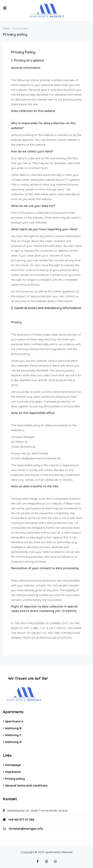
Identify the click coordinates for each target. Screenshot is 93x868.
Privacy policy (15, 779)
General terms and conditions (26, 786)
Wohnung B (13, 728)
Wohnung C (13, 735)
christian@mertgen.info (26, 829)
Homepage (13, 765)
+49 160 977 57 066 (19, 820)
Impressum (13, 772)
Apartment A (14, 721)
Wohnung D (13, 742)
